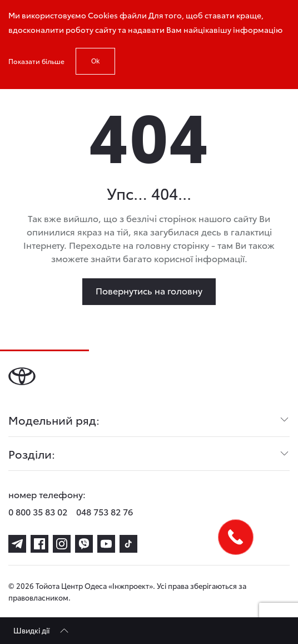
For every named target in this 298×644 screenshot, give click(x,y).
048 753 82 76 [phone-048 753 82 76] (105, 511)
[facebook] (39, 544)
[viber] (84, 544)
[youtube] (106, 544)
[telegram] (17, 544)
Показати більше (36, 61)
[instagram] (62, 544)
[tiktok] (128, 544)
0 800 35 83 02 (38, 511)
